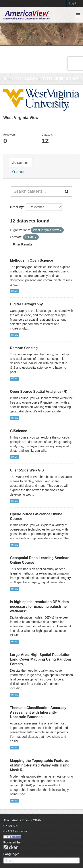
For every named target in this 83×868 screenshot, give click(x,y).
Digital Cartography (26, 304)
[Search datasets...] (36, 192)
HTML (14, 291)
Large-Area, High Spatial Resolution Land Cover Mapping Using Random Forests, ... (41, 659)
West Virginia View (60, 78)
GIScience (18, 431)
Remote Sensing (24, 348)
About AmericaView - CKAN (22, 820)
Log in (73, 3)
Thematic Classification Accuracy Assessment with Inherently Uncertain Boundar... (38, 712)
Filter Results (23, 244)
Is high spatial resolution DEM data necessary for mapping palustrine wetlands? (39, 606)
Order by (16, 207)
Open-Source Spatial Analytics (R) (39, 392)
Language (11, 854)
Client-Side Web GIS (27, 470)
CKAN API (11, 826)
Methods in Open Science (32, 260)
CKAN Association (16, 831)
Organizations (25, 78)
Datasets (21, 163)
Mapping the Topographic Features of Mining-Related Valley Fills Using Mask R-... (40, 765)
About (18, 172)
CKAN (11, 847)
